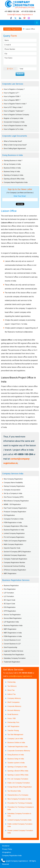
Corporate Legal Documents (15, 136)
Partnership (12, 682)
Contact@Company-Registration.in (20, 15)
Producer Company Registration (15, 512)
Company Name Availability (13, 483)
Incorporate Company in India (14, 122)
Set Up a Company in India (13, 493)
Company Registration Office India (16, 526)
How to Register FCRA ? (12, 97)
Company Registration (13, 29)
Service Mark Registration (13, 618)
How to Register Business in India (15, 126)
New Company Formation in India (19, 799)
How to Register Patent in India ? (15, 104)
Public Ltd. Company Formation (19, 783)
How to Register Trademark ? (14, 111)
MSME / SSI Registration (12, 504)
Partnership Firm (13, 722)
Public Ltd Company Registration (15, 541)
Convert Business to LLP (12, 644)
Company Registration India (12, 856)
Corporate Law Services (13, 84)
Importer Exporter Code (12, 548)
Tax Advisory (12, 686)
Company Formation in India (14, 519)
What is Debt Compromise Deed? (15, 145)
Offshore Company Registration (15, 570)
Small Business (13, 714)
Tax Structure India (14, 791)
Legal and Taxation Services (13, 651)
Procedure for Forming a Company (20, 803)
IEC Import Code (10, 600)
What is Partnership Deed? (13, 141)
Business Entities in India (12, 168)
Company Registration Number (15, 563)
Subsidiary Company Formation (15, 658)
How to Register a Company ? (14, 89)
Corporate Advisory (14, 706)
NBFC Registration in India (13, 633)
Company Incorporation (12, 490)
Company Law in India (15, 739)
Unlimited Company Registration (15, 555)
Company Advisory (14, 698)
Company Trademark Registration (15, 559)
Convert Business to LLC (12, 640)
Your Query (20, 61)
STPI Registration (10, 611)
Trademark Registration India (18, 747)
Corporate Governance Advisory (19, 751)
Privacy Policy (7, 849)
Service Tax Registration (12, 615)
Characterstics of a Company (18, 795)
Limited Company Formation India (19, 820)
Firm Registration (10, 589)
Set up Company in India (12, 164)
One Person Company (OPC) (14, 497)
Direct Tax (11, 690)
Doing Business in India (12, 155)
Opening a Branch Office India (14, 179)
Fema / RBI (12, 718)
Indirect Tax (12, 694)
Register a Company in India (13, 118)
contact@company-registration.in (20, 676)
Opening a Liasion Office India (18, 775)
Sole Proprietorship (11, 647)
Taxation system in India (16, 763)
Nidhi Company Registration (13, 544)
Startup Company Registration (14, 486)
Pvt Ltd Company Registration (14, 537)
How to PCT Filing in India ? (13, 107)
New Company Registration (13, 479)
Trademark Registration (12, 662)
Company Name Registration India (16, 182)
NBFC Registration (10, 574)
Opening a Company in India (13, 175)
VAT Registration (13, 726)
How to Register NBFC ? (12, 100)
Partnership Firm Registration (14, 655)
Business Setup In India (12, 172)
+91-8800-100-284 (13, 11)
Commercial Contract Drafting (14, 566)
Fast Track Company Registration (15, 508)
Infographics (7, 852)
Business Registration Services (16, 580)
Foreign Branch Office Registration (20, 787)
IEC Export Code (9, 604)
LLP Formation (9, 593)
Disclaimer (6, 846)
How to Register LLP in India (14, 129)
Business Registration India (13, 626)
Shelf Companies (13, 702)
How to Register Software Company (16, 115)
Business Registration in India (14, 530)
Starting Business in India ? (13, 161)
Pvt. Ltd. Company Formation (18, 779)
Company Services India (13, 474)
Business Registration (11, 586)
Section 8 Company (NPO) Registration (17, 552)
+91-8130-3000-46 (28, 11)
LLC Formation (9, 596)
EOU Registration (10, 607)
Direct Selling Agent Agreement (15, 149)
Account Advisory (14, 710)
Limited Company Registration (14, 533)
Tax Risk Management (15, 735)
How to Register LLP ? (11, 93)
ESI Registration (9, 515)
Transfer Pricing (13, 730)
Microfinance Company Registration (16, 501)
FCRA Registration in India (13, 523)
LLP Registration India (11, 622)
